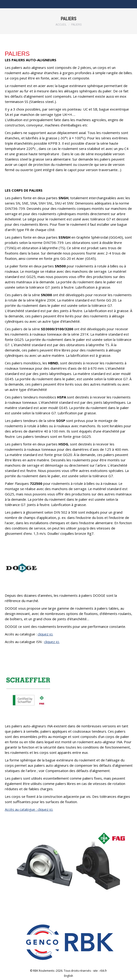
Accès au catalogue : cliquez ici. (29, 809)
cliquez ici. (45, 634)
